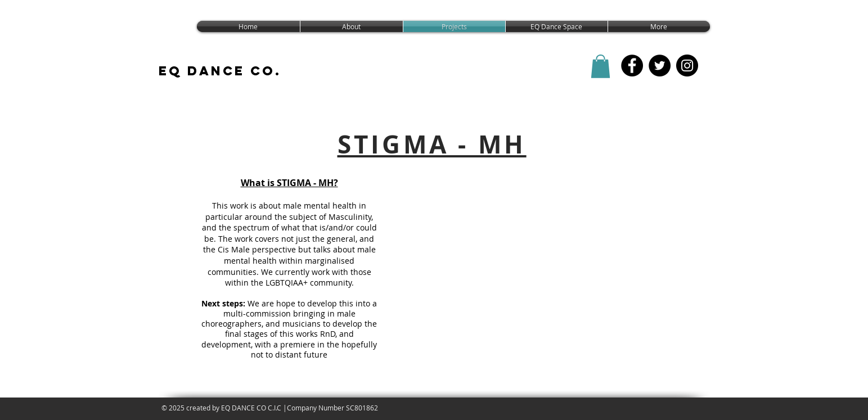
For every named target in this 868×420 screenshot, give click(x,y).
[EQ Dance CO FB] (632, 66)
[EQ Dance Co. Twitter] (660, 66)
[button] (601, 66)
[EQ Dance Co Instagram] (687, 66)
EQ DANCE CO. (220, 71)
